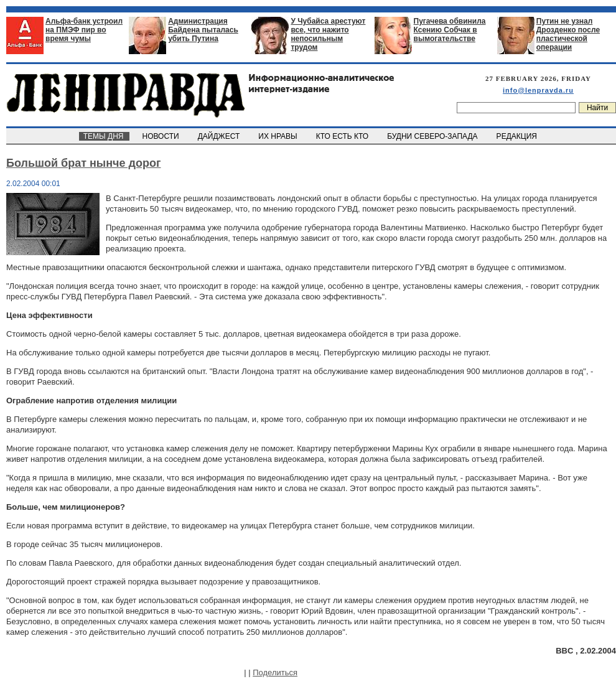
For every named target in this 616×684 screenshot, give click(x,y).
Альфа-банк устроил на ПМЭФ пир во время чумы (84, 30)
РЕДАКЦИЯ (518, 136)
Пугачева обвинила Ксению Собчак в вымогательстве (450, 30)
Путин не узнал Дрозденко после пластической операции (568, 34)
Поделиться (275, 672)
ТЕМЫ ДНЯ (104, 136)
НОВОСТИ (162, 136)
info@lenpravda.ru (538, 90)
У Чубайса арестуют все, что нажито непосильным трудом (328, 34)
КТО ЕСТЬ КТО (343, 136)
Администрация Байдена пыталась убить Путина (203, 30)
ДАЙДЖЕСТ (220, 136)
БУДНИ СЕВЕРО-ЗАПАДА (433, 136)
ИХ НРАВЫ (279, 136)
